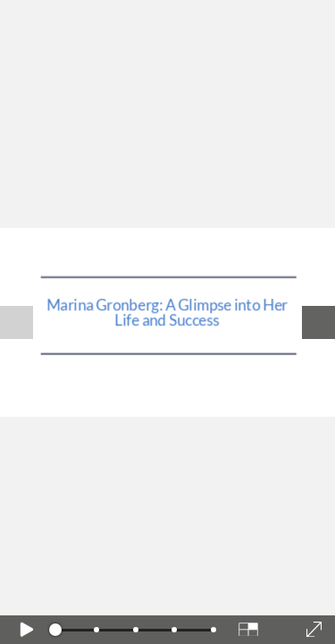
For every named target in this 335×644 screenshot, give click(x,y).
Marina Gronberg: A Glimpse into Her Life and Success (167, 312)
